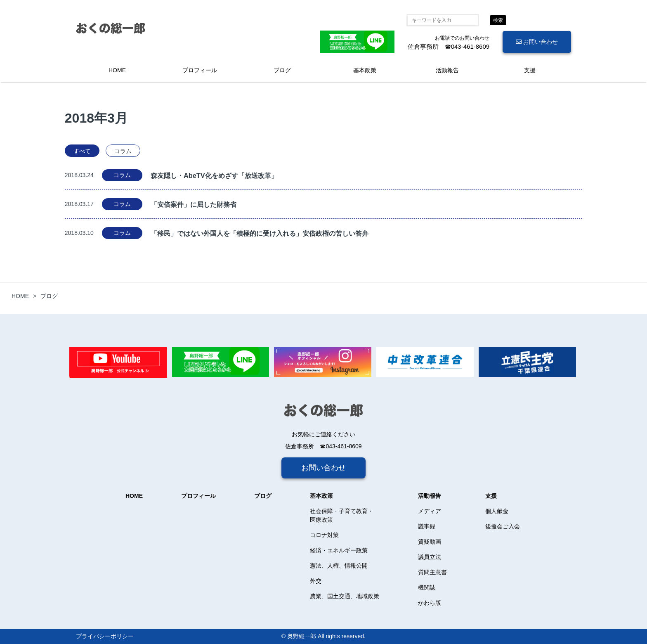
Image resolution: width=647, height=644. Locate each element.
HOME (117, 70)
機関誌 (427, 587)
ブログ (282, 70)
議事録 (427, 526)
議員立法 (430, 557)
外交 (316, 581)
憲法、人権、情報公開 (339, 566)
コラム (123, 151)
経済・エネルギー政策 (339, 550)
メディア (430, 511)
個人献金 (497, 511)
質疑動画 (430, 542)
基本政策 (365, 70)
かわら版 (430, 603)
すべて (82, 151)
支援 (530, 70)
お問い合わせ (537, 42)
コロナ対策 (324, 535)
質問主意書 (432, 572)
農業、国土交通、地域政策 (345, 596)
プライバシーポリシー (105, 636)
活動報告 (447, 70)
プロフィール (200, 70)
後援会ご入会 (503, 526)
